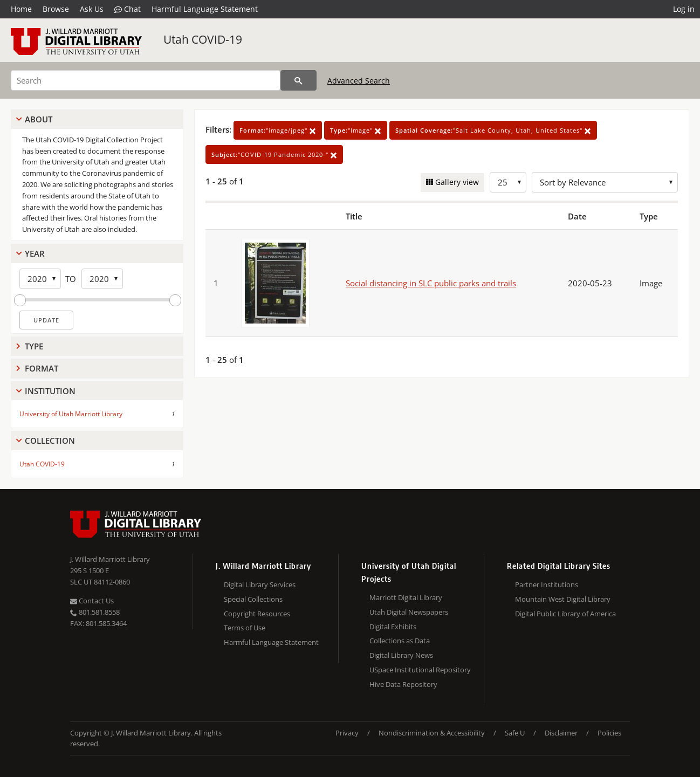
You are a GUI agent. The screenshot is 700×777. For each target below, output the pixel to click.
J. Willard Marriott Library (110, 559)
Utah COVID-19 (203, 39)
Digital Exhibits (393, 627)
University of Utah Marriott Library (71, 414)
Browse (56, 9)
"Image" (356, 130)
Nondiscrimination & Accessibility (432, 733)
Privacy (347, 733)
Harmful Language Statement (205, 9)
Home (21, 9)
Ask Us (92, 9)
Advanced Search (359, 81)
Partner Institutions (547, 585)
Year (35, 253)
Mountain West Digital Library (563, 599)
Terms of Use (245, 628)
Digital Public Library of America (565, 614)
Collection (50, 441)
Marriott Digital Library (406, 597)
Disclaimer (561, 733)
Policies (609, 733)
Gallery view (456, 182)
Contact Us (92, 601)
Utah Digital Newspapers (409, 612)
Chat (128, 9)
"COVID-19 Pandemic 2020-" (274, 154)
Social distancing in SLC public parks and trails (431, 283)
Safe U (515, 733)
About (39, 119)
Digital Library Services (260, 585)
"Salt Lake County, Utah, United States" (493, 130)
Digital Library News (401, 655)
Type (34, 346)
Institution (50, 391)
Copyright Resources (257, 614)
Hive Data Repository (403, 684)
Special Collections (253, 599)
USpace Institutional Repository (420, 670)
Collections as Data (400, 641)
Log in (684, 9)
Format (42, 368)
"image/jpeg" (278, 130)
